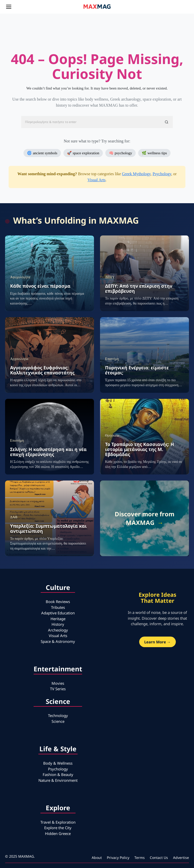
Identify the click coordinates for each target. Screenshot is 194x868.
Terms (140, 858)
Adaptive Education (58, 613)
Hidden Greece (58, 833)
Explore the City (58, 828)
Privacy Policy (118, 858)
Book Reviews (58, 602)
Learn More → (157, 642)
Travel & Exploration (58, 822)
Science (58, 721)
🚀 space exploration (83, 153)
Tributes (58, 607)
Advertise (181, 858)
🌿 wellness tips (154, 153)
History (58, 624)
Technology (58, 715)
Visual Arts (96, 180)
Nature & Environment (58, 780)
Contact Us (159, 858)
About (97, 858)
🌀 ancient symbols (42, 153)
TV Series (58, 689)
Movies (58, 683)
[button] (167, 122)
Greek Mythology (136, 174)
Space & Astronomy (58, 641)
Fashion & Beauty (58, 774)
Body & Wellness (58, 763)
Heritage (58, 619)
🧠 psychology (120, 153)
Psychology (162, 174)
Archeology (58, 630)
